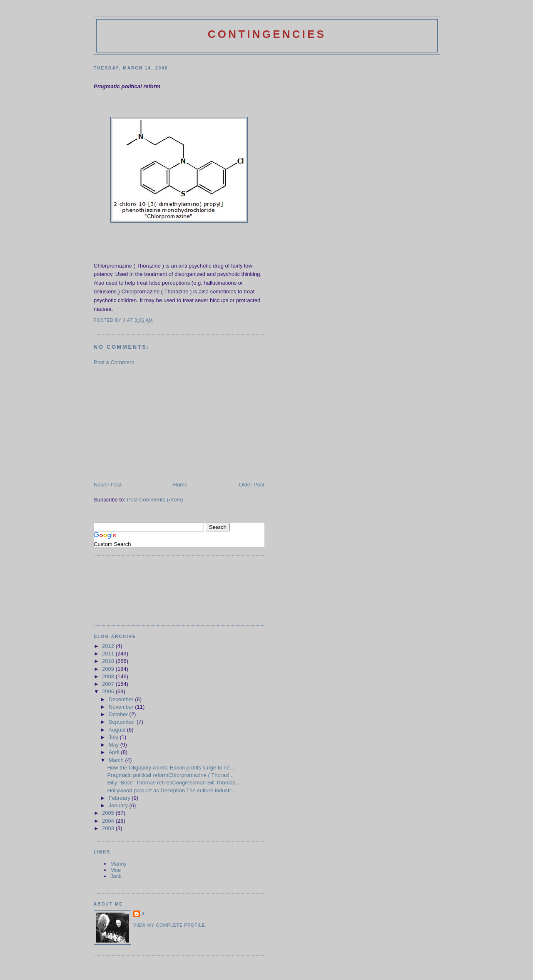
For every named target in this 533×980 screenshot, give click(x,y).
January (119, 805)
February (120, 798)
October (119, 714)
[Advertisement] (156, 423)
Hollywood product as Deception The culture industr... (171, 790)
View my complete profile (169, 925)
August (118, 730)
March (117, 760)
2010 (109, 661)
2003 (109, 828)
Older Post (252, 485)
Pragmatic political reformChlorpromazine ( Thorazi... (170, 775)
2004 (109, 821)
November (122, 707)
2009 (109, 669)
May (115, 745)
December (122, 699)
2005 (109, 813)
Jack (116, 876)
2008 (109, 676)
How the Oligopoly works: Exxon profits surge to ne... (171, 768)
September (123, 722)
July (114, 737)
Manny (118, 864)
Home (181, 485)
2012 (109, 646)
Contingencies (267, 34)
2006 (109, 691)
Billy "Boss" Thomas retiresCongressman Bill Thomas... (173, 783)
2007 (109, 684)
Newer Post (108, 485)
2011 (109, 654)
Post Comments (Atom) (155, 500)
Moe (116, 870)
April (115, 752)
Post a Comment (114, 362)
